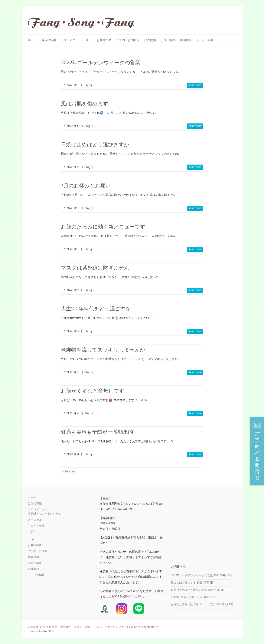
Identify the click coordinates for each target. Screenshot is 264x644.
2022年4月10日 (73, 85)
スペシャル (35, 520)
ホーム (32, 40)
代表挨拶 (150, 40)
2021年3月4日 (72, 126)
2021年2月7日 (72, 372)
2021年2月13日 (73, 290)
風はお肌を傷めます (85, 104)
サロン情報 (168, 40)
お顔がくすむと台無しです (93, 391)
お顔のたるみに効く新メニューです (103, 227)
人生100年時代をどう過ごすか (96, 309)
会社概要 (185, 40)
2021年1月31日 (73, 454)
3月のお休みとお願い (86, 186)
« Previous (69, 471)
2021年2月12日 (73, 331)
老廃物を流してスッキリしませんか (103, 350)
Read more (195, 85)
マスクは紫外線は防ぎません (95, 268)
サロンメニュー (71, 40)
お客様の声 (104, 40)
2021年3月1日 (72, 208)
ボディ (32, 531)
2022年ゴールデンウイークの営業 (101, 62)
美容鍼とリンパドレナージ (45, 514)
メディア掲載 (205, 40)
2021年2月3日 (72, 413)
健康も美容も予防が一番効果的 (97, 432)
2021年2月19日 (73, 249)
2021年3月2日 (72, 167)
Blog (89, 40)
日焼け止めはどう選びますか (95, 144)
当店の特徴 (49, 40)
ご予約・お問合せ (128, 40)
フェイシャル (36, 526)
